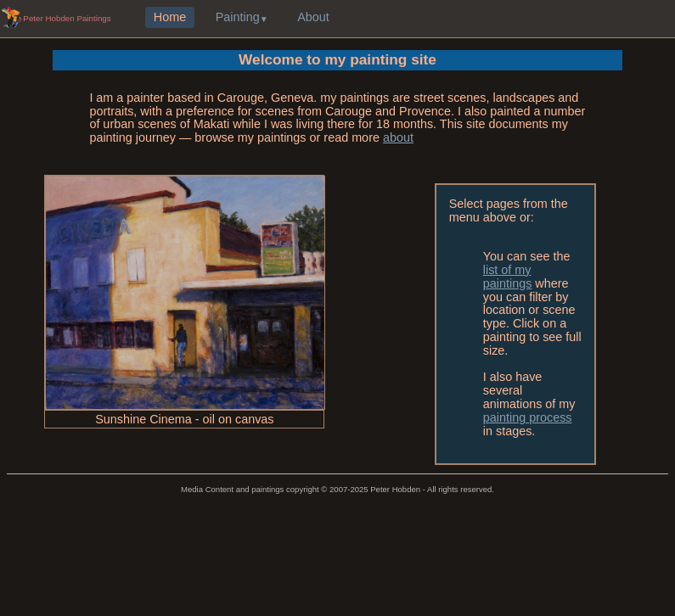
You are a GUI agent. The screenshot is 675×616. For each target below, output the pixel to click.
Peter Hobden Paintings (67, 18)
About (313, 18)
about (398, 137)
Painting (238, 18)
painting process (528, 417)
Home (170, 18)
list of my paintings (508, 277)
